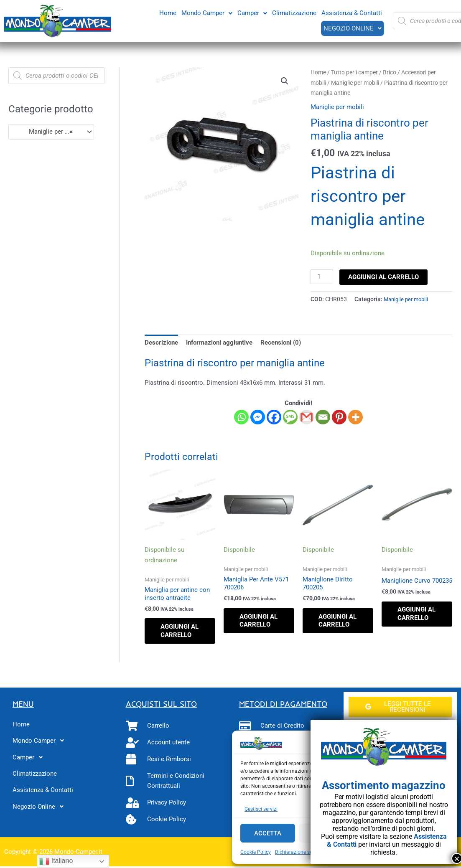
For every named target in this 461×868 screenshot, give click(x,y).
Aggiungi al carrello (384, 277)
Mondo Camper (207, 13)
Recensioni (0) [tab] (281, 342)
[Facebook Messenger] (258, 417)
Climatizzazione (294, 13)
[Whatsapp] (241, 417)
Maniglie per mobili (355, 83)
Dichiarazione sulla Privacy (306, 852)
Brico (390, 72)
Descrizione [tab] (161, 342)
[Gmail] (307, 417)
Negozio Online (352, 28)
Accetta (268, 833)
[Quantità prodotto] (322, 277)
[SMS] (290, 417)
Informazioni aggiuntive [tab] (219, 342)
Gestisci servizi (261, 809)
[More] (355, 417)
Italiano (56, 861)
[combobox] (51, 132)
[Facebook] (274, 417)
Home (168, 13)
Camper (252, 13)
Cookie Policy (256, 852)
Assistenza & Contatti (352, 13)
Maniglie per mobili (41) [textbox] (47, 132)
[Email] (323, 417)
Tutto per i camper (354, 72)
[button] (207, 13)
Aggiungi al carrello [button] (177, 635)
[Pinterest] (339, 417)
